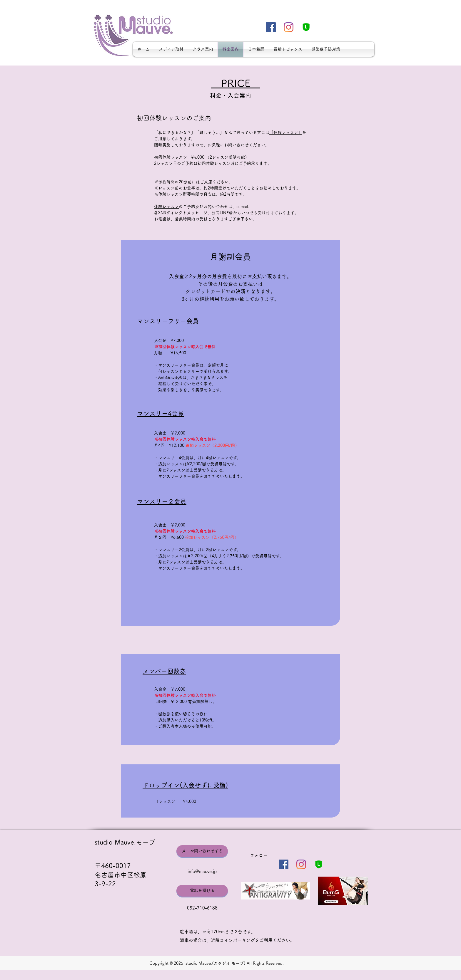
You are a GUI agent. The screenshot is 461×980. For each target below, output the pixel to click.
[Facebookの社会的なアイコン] (271, 27)
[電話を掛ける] (202, 891)
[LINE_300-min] (306, 27)
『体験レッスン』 (286, 132)
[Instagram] (289, 27)
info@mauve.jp (202, 871)
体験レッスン (166, 207)
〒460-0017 (113, 866)
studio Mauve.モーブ (125, 842)
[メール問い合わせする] (202, 851)
